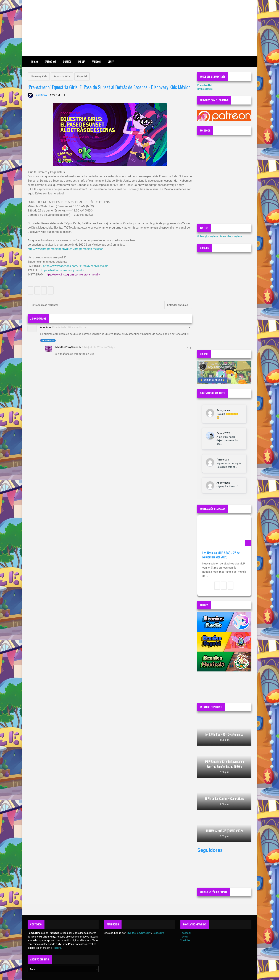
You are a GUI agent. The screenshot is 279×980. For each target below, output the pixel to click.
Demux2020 (223, 433)
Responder (48, 341)
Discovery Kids (39, 76)
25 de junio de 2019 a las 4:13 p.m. (69, 327)
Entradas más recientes (45, 305)
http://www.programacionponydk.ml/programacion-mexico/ (65, 249)
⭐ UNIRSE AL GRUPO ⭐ (213, 380)
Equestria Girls (62, 76)
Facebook (186, 933)
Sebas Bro (158, 933)
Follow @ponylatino (208, 236)
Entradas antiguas (178, 305)
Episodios (50, 61)
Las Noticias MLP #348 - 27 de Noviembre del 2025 (221, 555)
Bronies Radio (205, 89)
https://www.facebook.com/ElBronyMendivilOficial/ (76, 266)
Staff (110, 61)
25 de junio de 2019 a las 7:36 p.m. (99, 347)
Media (82, 61)
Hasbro (57, 948)
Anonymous (223, 410)
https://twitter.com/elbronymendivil (63, 270)
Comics (67, 61)
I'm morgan (223, 460)
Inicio (35, 61)
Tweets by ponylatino (231, 236)
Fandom (96, 61)
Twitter (184, 937)
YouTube (185, 940)
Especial (82, 76)
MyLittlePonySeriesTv (68, 347)
